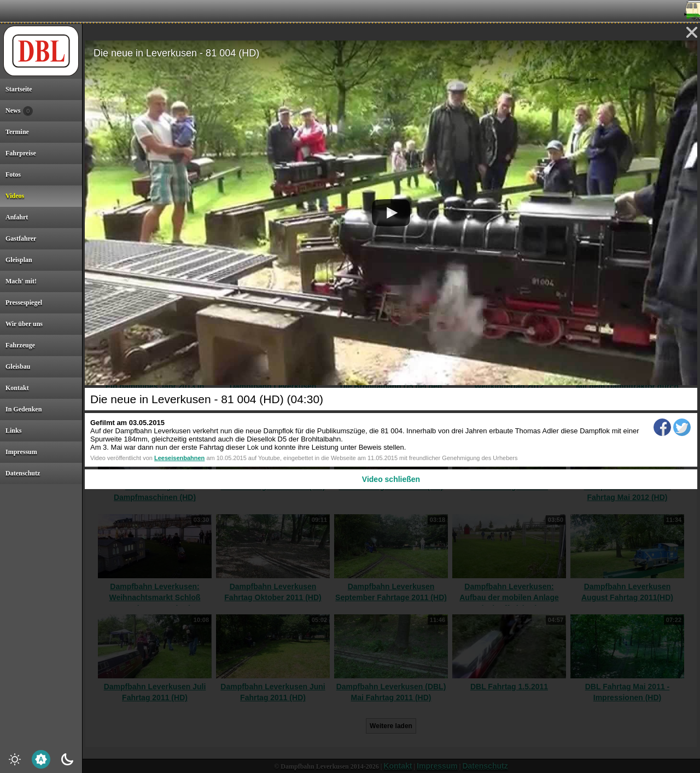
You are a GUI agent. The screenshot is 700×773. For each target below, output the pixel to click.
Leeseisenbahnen (179, 458)
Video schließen (391, 479)
